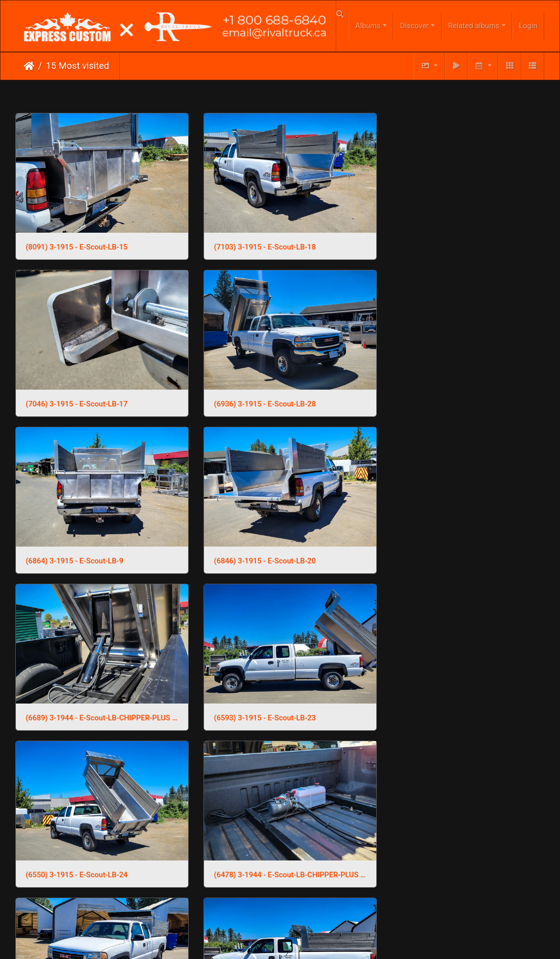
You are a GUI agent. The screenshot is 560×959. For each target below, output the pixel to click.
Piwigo (300, 889)
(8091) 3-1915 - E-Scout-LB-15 (77, 242)
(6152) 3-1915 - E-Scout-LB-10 (258, 851)
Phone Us (299, 919)
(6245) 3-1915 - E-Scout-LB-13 (440, 699)
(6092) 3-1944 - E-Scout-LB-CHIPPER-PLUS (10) (461, 851)
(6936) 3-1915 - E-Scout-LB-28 (77, 394)
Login (528, 26)
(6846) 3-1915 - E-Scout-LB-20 (440, 394)
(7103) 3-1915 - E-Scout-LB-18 (258, 242)
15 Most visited (78, 66)
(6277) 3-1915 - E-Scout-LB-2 (256, 699)
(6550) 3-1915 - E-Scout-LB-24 (440, 547)
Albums (368, 26)
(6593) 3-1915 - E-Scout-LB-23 (258, 547)
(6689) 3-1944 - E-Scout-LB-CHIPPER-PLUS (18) (99, 547)
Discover (414, 26)
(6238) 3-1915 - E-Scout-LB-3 (75, 851)
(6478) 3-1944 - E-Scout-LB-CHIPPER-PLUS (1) (99, 699)
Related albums (474, 26)
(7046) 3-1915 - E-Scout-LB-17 (440, 242)
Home (29, 66)
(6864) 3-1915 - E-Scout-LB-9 (256, 394)
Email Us (259, 919)
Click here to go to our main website (280, 900)
